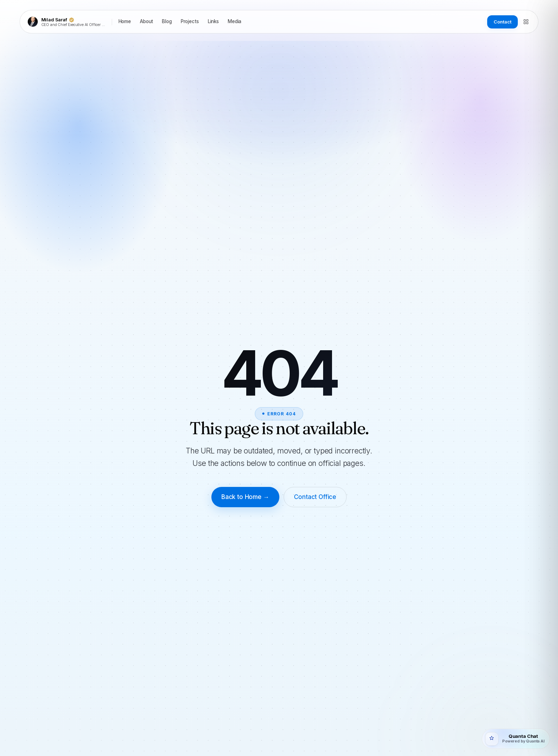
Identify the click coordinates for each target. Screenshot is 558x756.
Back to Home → (245, 497)
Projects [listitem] (190, 21)
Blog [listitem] (167, 21)
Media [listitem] (235, 21)
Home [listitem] (125, 21)
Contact (502, 22)
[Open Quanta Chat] (516, 739)
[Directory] (526, 22)
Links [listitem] (213, 21)
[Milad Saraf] (67, 22)
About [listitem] (146, 21)
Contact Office (315, 497)
